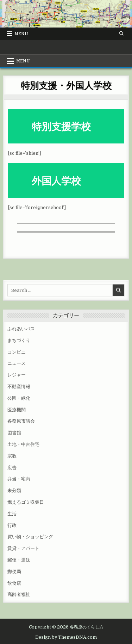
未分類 (14, 490)
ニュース (17, 363)
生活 (12, 514)
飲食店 (14, 583)
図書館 (14, 433)
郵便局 (14, 572)
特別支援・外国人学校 (66, 85)
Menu (21, 34)
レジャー (17, 375)
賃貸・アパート (23, 548)
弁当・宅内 (19, 479)
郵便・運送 (19, 560)
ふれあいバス (21, 329)
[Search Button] (121, 33)
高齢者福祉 (19, 594)
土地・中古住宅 (23, 444)
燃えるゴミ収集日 (26, 502)
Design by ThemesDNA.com (66, 637)
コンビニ (17, 352)
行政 (12, 525)
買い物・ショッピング (30, 537)
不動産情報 (19, 387)
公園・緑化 (19, 398)
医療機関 (17, 410)
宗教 (12, 456)
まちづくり (19, 340)
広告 (12, 468)
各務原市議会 (21, 421)
